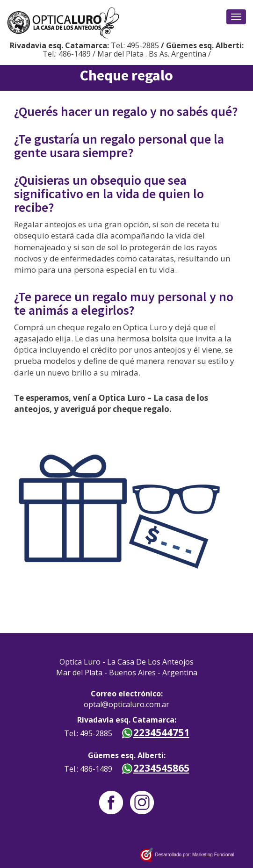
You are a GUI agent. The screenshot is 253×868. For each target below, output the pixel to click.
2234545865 (155, 768)
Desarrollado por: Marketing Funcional (187, 855)
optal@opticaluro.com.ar (126, 704)
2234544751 (155, 732)
